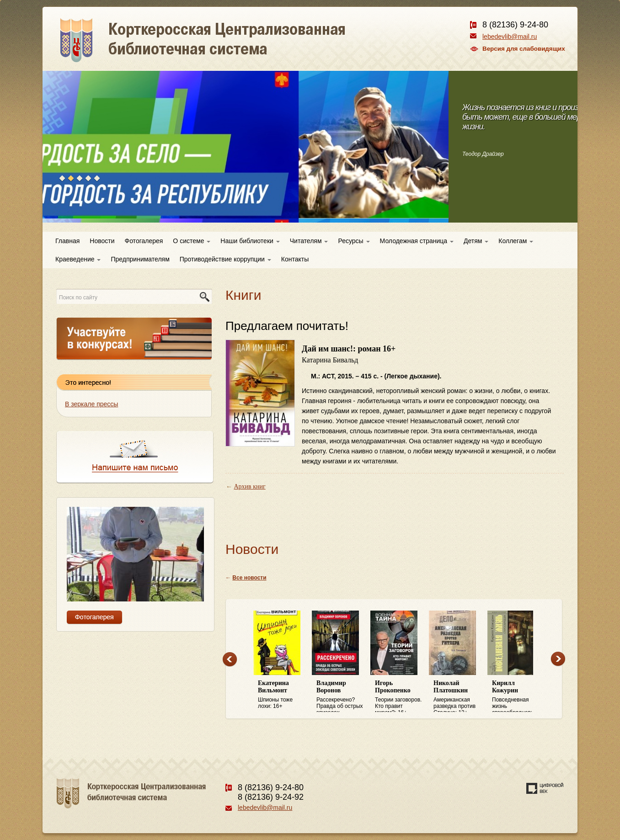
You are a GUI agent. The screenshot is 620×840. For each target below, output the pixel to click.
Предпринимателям (140, 259)
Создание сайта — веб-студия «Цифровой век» (545, 788)
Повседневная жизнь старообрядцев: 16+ (517, 696)
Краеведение (78, 259)
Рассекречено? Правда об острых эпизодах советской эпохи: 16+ (341, 696)
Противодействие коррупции (225, 259)
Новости (102, 241)
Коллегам (516, 241)
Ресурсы (354, 241)
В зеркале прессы (91, 404)
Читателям (309, 241)
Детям (476, 241)
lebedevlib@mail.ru (510, 37)
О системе (192, 241)
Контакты (295, 259)
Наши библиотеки (250, 241)
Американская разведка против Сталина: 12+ (458, 696)
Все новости (249, 578)
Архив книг (250, 486)
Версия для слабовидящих (524, 49)
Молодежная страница (417, 241)
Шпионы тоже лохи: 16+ (283, 694)
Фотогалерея (144, 241)
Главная (67, 241)
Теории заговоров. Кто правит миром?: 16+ (400, 696)
